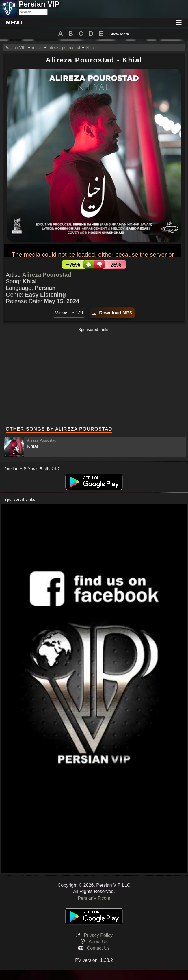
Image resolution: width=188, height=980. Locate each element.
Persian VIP (15, 48)
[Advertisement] (94, 378)
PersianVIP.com (94, 898)
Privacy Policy (98, 935)
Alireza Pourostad (47, 275)
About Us (98, 942)
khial (91, 48)
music (37, 48)
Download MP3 (112, 313)
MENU (14, 23)
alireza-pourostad (64, 48)
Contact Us (98, 948)
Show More (119, 34)
